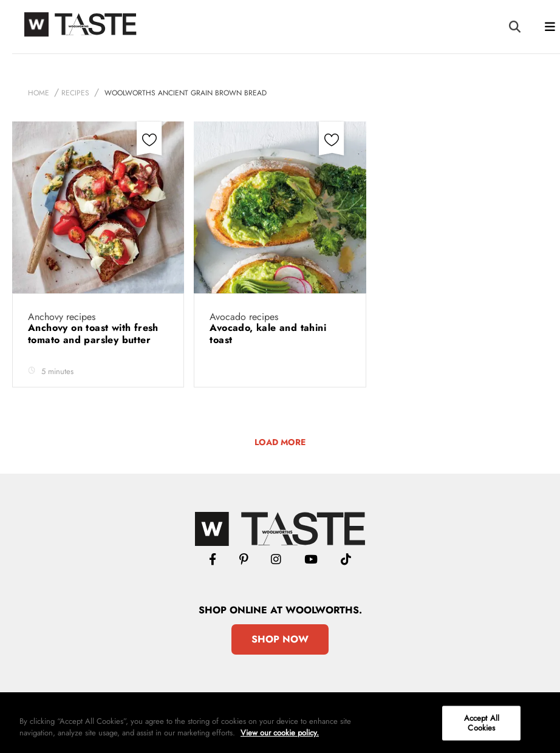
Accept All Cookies (482, 723)
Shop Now (280, 639)
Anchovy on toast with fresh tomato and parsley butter (93, 334)
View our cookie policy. (280, 733)
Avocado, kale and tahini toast (268, 334)
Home (39, 93)
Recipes (75, 93)
